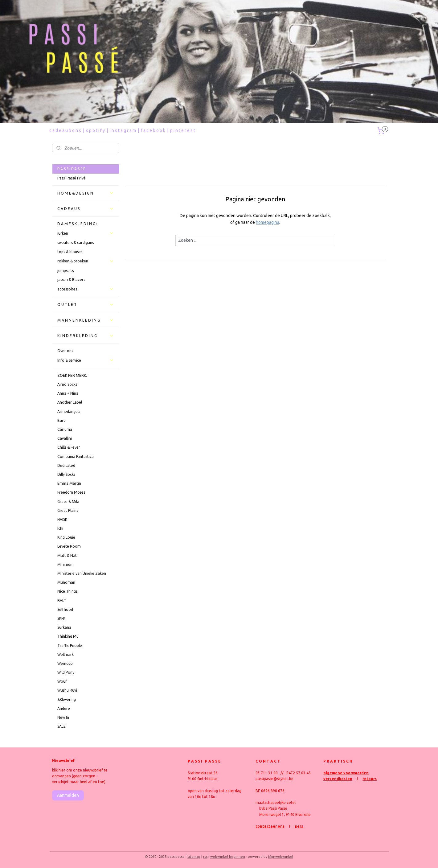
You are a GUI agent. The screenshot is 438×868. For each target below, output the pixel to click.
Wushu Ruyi (67, 690)
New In (63, 717)
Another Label (70, 402)
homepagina (268, 222)
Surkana (64, 627)
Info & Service (86, 360)
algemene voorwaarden (346, 773)
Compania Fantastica (76, 457)
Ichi (60, 528)
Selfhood (65, 609)
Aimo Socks (67, 384)
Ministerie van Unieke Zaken (82, 573)
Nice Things (67, 591)
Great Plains (68, 510)
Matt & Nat (67, 555)
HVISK (62, 519)
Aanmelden (68, 795)
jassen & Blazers (71, 280)
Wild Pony (66, 672)
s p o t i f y (95, 130)
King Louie (66, 537)
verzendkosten (338, 779)
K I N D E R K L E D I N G (86, 336)
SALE (61, 726)
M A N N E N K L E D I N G (86, 320)
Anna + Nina (68, 393)
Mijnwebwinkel (281, 857)
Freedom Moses (71, 492)
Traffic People (70, 646)
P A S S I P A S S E (71, 169)
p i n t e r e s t (183, 130)
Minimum (65, 564)
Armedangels (69, 411)
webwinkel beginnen (228, 857)
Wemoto (65, 663)
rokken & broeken (86, 261)
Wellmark (65, 654)
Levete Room (69, 546)
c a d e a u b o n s (65, 130)
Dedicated (66, 465)
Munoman (66, 582)
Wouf (62, 681)
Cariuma (65, 429)
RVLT (62, 601)
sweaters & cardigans (76, 243)
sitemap (194, 857)
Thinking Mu (68, 636)
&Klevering (67, 699)
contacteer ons (270, 826)
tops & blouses (70, 252)
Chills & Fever (69, 447)
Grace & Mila (68, 502)
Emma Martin (69, 483)
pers (299, 826)
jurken (86, 233)
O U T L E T (86, 305)
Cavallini (65, 438)
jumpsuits (65, 271)
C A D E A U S (86, 209)
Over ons (65, 351)
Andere (64, 708)
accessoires (86, 289)
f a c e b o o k (153, 130)
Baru (61, 420)
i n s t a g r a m (123, 130)
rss (205, 857)
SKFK (61, 618)
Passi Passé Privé (72, 178)
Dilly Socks (66, 474)
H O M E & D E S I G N (86, 193)
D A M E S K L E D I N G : (77, 224)
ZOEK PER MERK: (72, 375)
